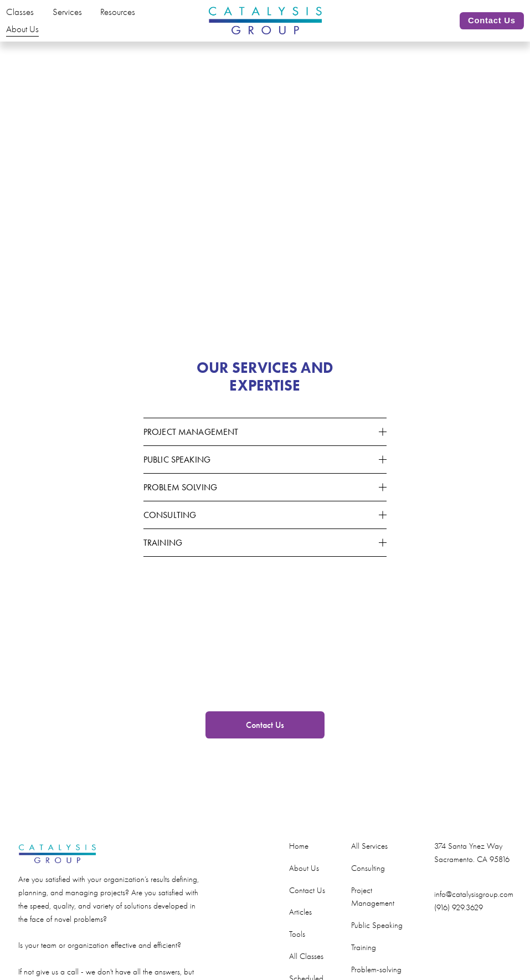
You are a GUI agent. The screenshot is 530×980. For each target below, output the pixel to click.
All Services (369, 860)
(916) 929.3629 (459, 922)
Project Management (373, 911)
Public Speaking (377, 939)
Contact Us (480, 28)
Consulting (368, 882)
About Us (35, 36)
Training (364, 961)
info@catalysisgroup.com (474, 909)
